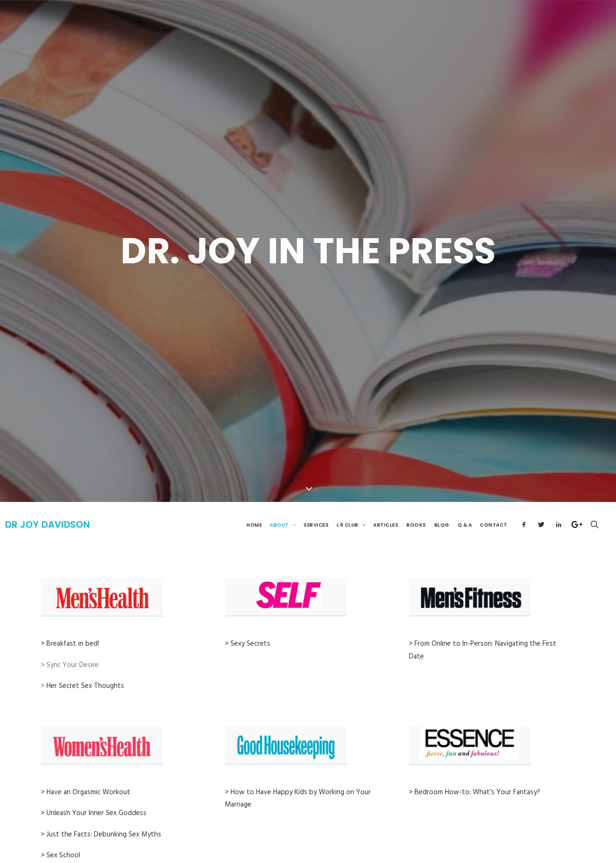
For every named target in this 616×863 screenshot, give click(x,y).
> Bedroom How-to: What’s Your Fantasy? (474, 773)
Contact (494, 506)
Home (254, 506)
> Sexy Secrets (248, 625)
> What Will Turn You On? (81, 857)
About (283, 506)
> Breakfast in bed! (70, 625)
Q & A (465, 506)
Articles (386, 506)
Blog (442, 506)
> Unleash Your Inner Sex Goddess (94, 794)
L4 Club (351, 506)
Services (316, 506)
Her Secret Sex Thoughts (85, 667)
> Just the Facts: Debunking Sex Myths (101, 815)
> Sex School (60, 836)
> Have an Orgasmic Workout (86, 773)
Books (416, 506)
